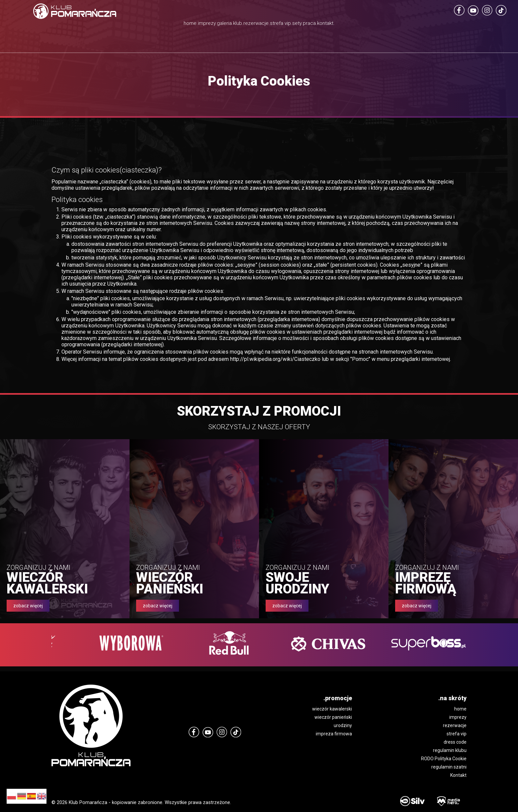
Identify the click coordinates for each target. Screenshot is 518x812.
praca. (363, 25)
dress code (455, 742)
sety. (335, 25)
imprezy (458, 717)
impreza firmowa (334, 734)
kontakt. (397, 25)
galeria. (190, 25)
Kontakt (458, 775)
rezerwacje (455, 725)
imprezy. (154, 25)
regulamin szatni (449, 767)
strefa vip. (303, 33)
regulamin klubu (450, 750)
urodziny (343, 725)
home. (119, 25)
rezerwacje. (258, 25)
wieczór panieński (333, 717)
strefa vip (457, 734)
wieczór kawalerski (332, 709)
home (460, 709)
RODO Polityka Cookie (444, 759)
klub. (221, 25)
